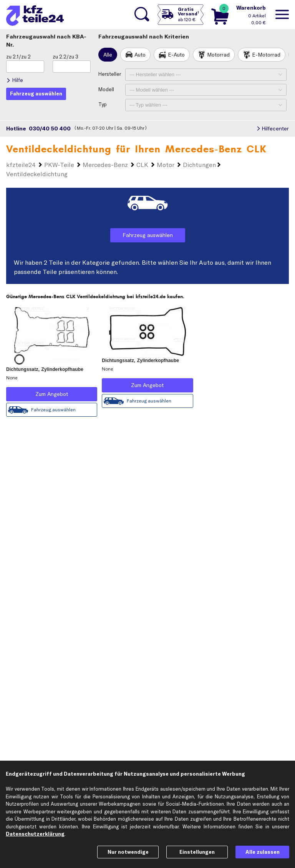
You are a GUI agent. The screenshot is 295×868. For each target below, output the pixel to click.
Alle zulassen (263, 852)
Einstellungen (197, 852)
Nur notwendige (128, 852)
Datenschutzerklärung (35, 834)
